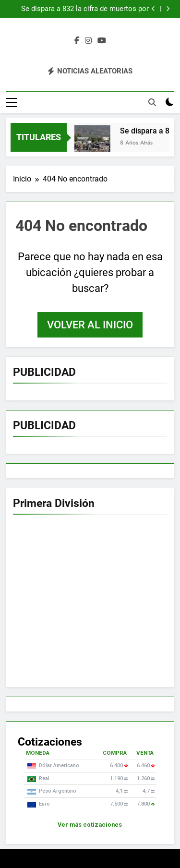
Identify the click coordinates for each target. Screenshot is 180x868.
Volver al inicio (90, 325)
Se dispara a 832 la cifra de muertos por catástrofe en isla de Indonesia (85, 9)
